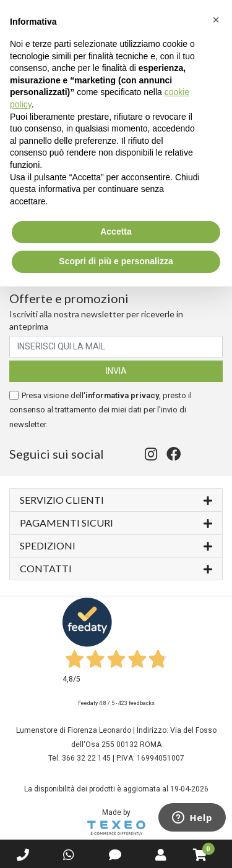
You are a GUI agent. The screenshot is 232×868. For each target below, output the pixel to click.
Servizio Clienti (116, 499)
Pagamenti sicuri (116, 522)
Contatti (116, 568)
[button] (216, 20)
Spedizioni (116, 545)
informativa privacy (122, 395)
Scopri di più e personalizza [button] (116, 261)
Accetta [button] (116, 232)
